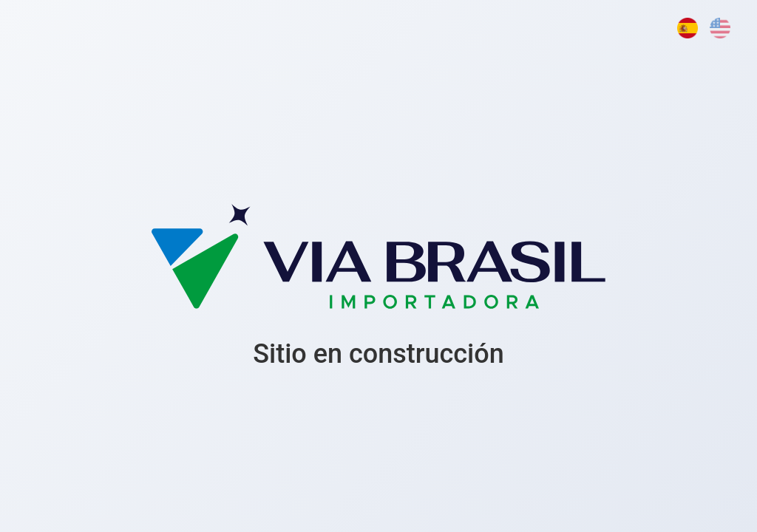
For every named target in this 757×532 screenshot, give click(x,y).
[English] (720, 28)
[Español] (688, 28)
